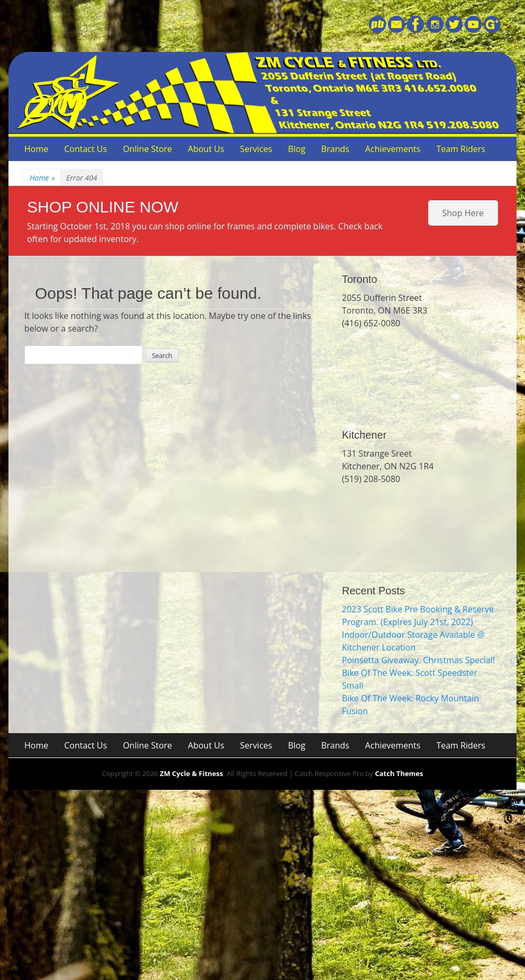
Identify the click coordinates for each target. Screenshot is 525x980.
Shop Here (463, 213)
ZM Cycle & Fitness (192, 773)
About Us (206, 149)
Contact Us (85, 149)
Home (36, 149)
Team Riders (461, 149)
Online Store (147, 149)
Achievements (393, 149)
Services (256, 149)
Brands (335, 149)
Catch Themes (399, 773)
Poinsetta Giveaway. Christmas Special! (418, 660)
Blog (297, 149)
